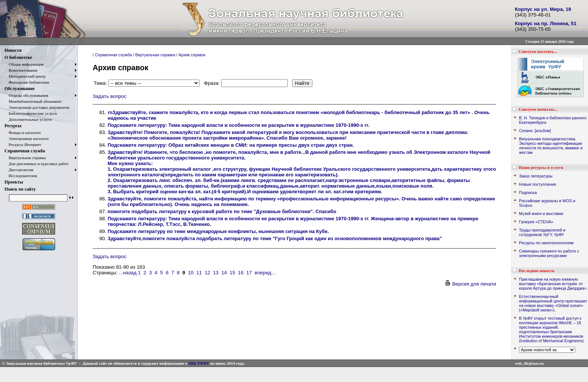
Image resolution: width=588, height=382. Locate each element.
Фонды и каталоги (23, 132)
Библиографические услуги (31, 113)
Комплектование (21, 70)
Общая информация (24, 64)
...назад (128, 273)
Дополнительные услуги (28, 119)
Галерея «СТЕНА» (536, 222)
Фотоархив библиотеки (27, 82)
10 (191, 273)
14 (224, 273)
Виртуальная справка (25, 158)
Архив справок (192, 55)
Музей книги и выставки (541, 214)
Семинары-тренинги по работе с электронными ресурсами (549, 253)
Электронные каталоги (27, 138)
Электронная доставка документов (37, 107)
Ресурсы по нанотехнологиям (546, 243)
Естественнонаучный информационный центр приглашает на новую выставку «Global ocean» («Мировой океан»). (553, 303)
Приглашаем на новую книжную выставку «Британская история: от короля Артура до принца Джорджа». (553, 284)
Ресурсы (13, 126)
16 (241, 273)
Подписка (528, 193)
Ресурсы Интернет (23, 144)
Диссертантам (19, 170)
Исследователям (21, 176)
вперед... (265, 273)
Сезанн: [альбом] (535, 131)
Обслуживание (19, 89)
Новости (13, 50)
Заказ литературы (536, 176)
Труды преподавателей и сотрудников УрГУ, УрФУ (542, 232)
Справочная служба (25, 151)
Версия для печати (470, 284)
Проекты (14, 182)
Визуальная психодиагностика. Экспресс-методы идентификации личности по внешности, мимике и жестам (551, 146)
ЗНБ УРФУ (199, 363)
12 (208, 273)
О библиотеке (18, 57)
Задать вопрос (109, 96)
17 (249, 273)
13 (216, 273)
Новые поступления (538, 184)
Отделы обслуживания (26, 95)
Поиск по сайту (20, 189)
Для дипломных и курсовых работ (37, 164)
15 (232, 273)
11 (199, 273)
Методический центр (25, 76)
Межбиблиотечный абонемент (33, 101)
